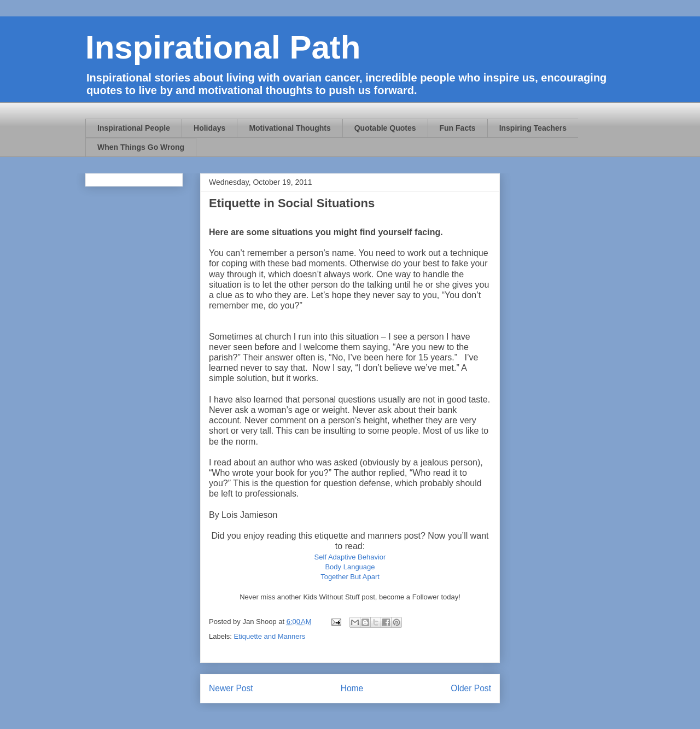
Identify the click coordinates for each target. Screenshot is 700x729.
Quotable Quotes (385, 128)
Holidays (209, 128)
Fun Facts (458, 128)
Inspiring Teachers (533, 128)
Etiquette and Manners (270, 636)
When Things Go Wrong (141, 147)
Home (352, 688)
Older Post (471, 688)
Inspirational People (134, 128)
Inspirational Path (223, 47)
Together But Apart (350, 577)
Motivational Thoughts (290, 128)
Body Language (350, 567)
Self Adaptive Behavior (350, 557)
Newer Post (231, 688)
